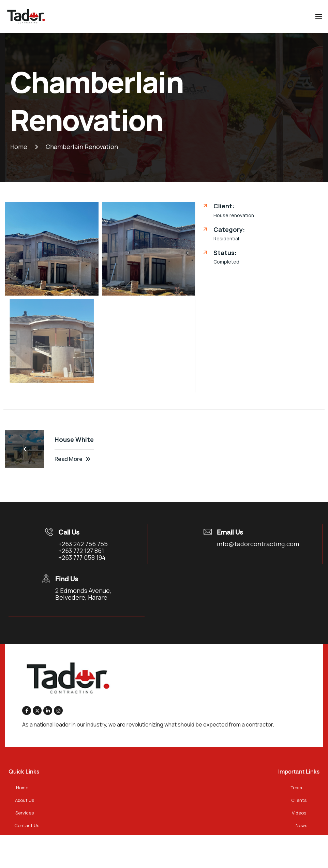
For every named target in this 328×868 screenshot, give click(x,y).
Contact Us (27, 825)
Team (296, 788)
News (301, 825)
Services (25, 813)
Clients (299, 800)
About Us (25, 800)
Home (22, 788)
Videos (299, 813)
